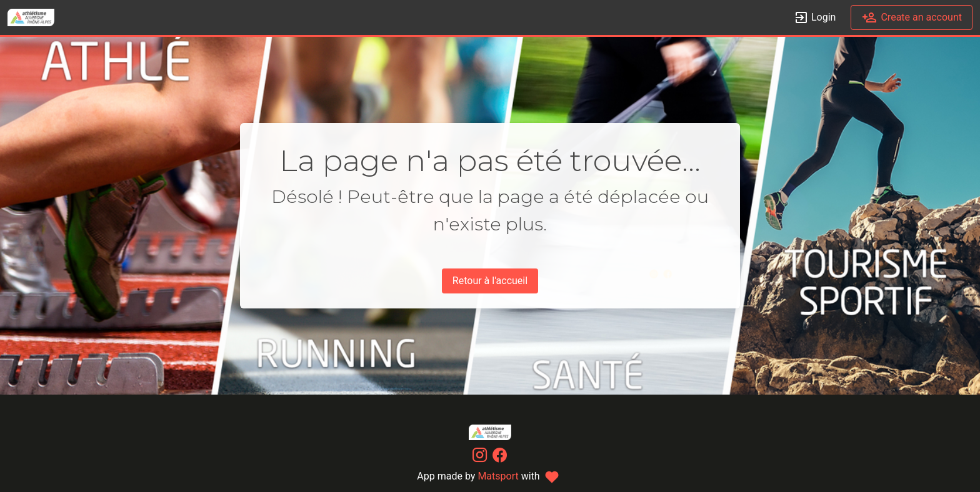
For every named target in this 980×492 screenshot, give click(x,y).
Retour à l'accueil (490, 281)
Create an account (912, 18)
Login (815, 18)
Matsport (498, 476)
